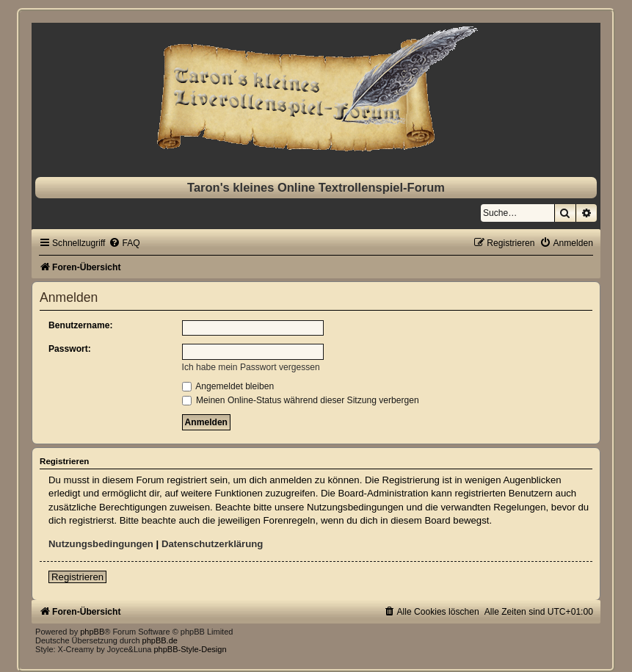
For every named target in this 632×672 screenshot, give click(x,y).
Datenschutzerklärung (213, 544)
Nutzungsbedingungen (101, 544)
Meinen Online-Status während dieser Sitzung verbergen (301, 400)
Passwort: (70, 349)
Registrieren (77, 577)
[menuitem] (124, 243)
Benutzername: (80, 325)
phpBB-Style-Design (190, 649)
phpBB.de (160, 640)
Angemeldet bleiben (228, 386)
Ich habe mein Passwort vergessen (251, 367)
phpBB (92, 632)
